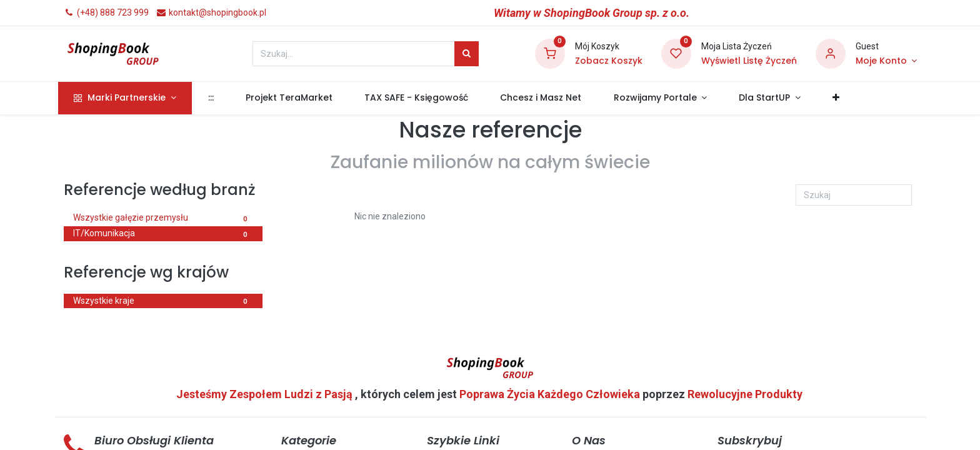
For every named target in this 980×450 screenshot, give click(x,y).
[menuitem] (216, 98)
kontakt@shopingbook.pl (211, 12)
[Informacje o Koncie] (886, 61)
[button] (842, 98)
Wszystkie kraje (163, 302)
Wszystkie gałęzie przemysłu (163, 219)
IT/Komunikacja (163, 234)
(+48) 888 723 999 (106, 12)
